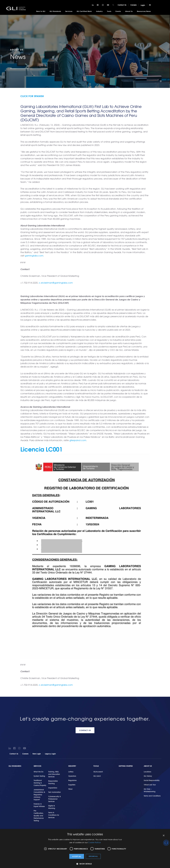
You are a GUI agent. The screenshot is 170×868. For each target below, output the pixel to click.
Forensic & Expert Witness (39, 805)
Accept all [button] (77, 856)
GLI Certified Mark (84, 11)
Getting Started (126, 766)
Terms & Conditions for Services (54, 815)
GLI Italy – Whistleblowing (150, 790)
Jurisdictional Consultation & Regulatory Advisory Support (39, 794)
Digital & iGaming (52, 807)
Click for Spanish (32, 96)
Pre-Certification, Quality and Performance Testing (39, 815)
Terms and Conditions (152, 796)
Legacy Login (50, 753)
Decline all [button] (93, 856)
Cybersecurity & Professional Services (55, 799)
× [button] (164, 836)
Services (69, 11)
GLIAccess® (98, 771)
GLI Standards (55, 11)
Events (118, 11)
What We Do (38, 771)
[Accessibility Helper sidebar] (166, 843)
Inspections (53, 788)
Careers (134, 5)
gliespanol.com (78, 440)
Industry (99, 11)
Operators (72, 776)
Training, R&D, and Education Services (54, 774)
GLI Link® (97, 776)
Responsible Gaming (53, 782)
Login (143, 5)
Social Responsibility (152, 780)
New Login (37, 753)
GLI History (148, 776)
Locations (147, 771)
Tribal (70, 789)
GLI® (17, 9)
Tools (109, 11)
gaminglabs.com (34, 256)
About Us (129, 11)
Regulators (72, 780)
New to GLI (41, 11)
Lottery (71, 771)
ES (150, 5)
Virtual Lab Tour (150, 784)
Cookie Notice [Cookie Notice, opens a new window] (94, 842)
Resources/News (144, 11)
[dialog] (85, 849)
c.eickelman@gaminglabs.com (56, 283)
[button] (85, 864)
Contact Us (122, 5)
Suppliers (72, 784)
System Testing (39, 776)
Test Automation (55, 792)
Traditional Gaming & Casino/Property (40, 783)
